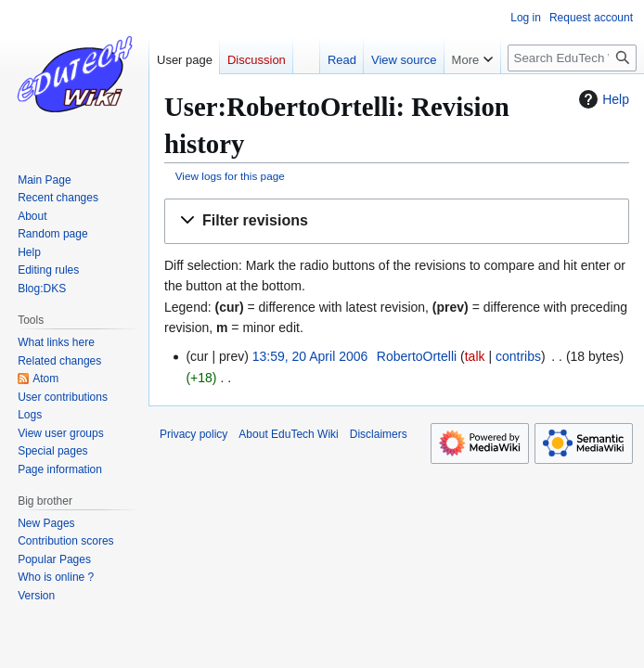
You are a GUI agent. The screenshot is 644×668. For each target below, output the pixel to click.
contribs (518, 356)
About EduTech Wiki (288, 434)
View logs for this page (230, 176)
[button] (397, 221)
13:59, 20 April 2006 (310, 356)
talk (475, 356)
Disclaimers (379, 434)
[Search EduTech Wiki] (572, 58)
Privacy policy (193, 434)
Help (602, 99)
